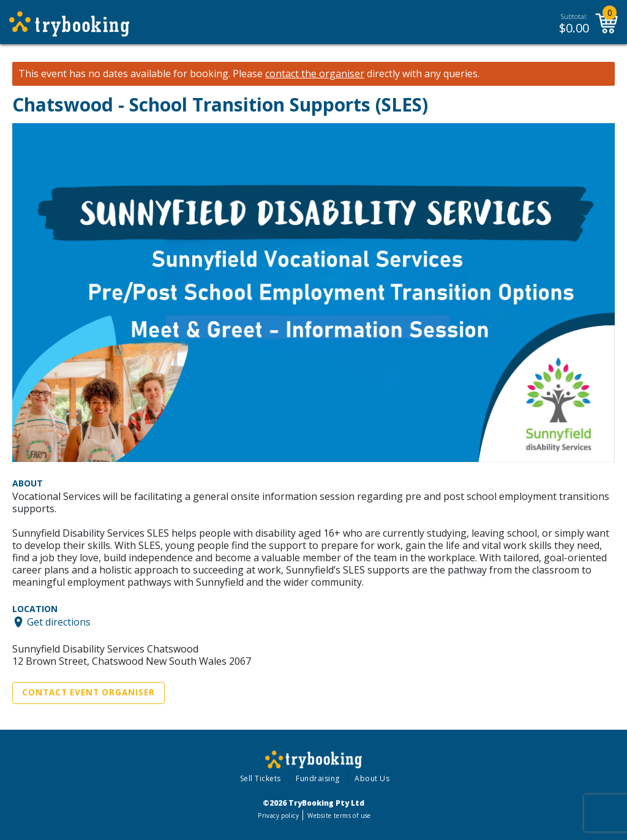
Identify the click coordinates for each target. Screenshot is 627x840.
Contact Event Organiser (88, 692)
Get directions (59, 622)
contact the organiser (315, 74)
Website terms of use (339, 815)
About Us (372, 778)
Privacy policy (278, 815)
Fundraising (318, 778)
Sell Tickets (261, 778)
